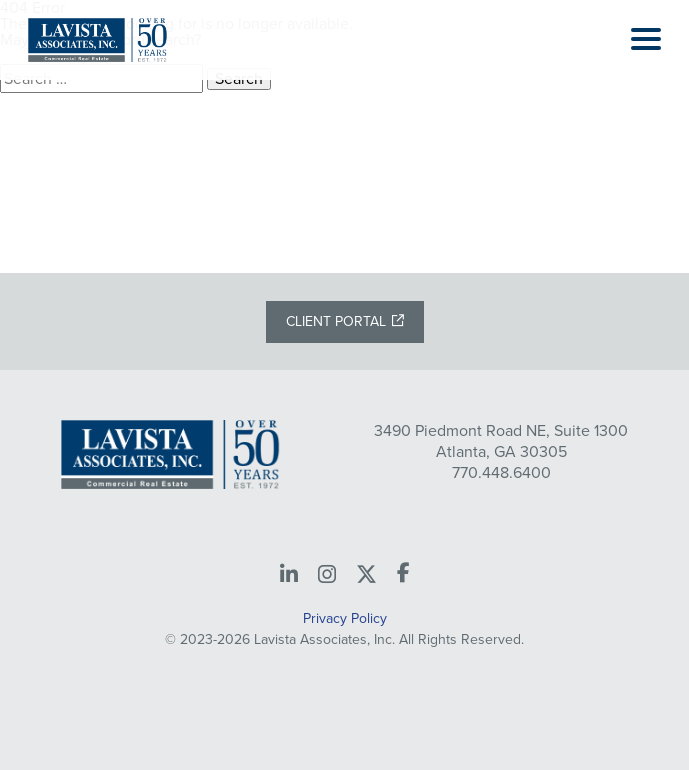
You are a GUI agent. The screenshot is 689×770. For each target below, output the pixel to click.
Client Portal (336, 321)
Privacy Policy (345, 618)
